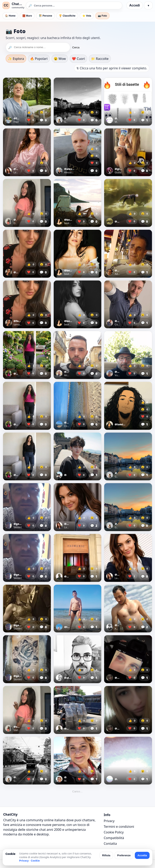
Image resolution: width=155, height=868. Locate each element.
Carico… (77, 791)
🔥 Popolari (39, 59)
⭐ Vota (87, 16)
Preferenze (124, 855)
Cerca (76, 47)
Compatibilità (114, 838)
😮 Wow (60, 59)
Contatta (110, 844)
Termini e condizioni (119, 827)
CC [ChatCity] (6, 5)
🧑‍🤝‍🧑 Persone (45, 16)
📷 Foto (102, 16)
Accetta (142, 855)
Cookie (35, 861)
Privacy (109, 821)
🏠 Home (10, 16)
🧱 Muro (27, 16)
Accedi (135, 5)
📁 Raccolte (100, 59)
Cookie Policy (114, 832)
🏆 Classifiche (67, 16)
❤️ (30, 120)
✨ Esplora (16, 59)
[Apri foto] (27, 102)
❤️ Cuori (78, 59)
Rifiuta (106, 855)
